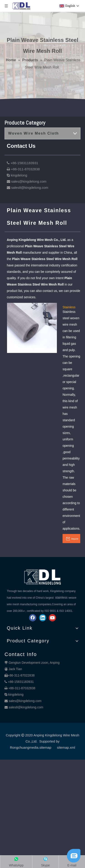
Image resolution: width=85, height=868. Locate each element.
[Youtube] (52, 618)
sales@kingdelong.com (25, 701)
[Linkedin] (43, 618)
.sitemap (45, 747)
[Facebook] (33, 618)
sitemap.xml (66, 747)
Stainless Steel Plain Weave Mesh (70, 307)
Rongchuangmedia (24, 747)
